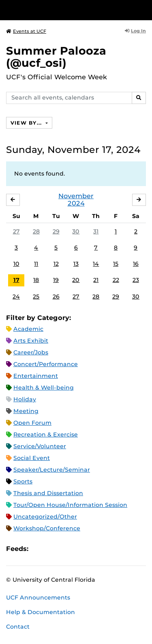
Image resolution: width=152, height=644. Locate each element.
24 (16, 297)
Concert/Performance (46, 364)
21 (96, 280)
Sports (23, 481)
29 (56, 231)
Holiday (25, 399)
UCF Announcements (38, 597)
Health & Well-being (44, 388)
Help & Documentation (41, 612)
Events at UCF (26, 31)
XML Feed (80, 549)
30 (76, 231)
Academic (28, 329)
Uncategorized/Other (45, 517)
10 (16, 264)
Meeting (26, 411)
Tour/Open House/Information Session (70, 505)
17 (16, 280)
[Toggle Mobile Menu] (144, 10)
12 (56, 264)
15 (116, 264)
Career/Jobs (31, 352)
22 (116, 280)
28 (36, 231)
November (76, 196)
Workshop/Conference (47, 528)
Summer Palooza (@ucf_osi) (56, 57)
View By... (27, 123)
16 (136, 264)
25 (36, 297)
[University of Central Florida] (62, 10)
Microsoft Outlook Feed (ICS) (53, 549)
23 (136, 280)
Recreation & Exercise (46, 434)
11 (36, 264)
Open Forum (32, 423)
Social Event (32, 458)
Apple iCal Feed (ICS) (39, 549)
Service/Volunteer (40, 446)
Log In (135, 31)
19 (56, 280)
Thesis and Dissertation (48, 493)
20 (76, 280)
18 (36, 280)
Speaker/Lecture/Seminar (52, 470)
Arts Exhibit (31, 341)
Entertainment (36, 376)
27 (16, 231)
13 (76, 264)
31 (96, 231)
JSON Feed (94, 549)
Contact (18, 627)
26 (56, 297)
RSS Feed (66, 549)
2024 (76, 203)
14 (96, 264)
